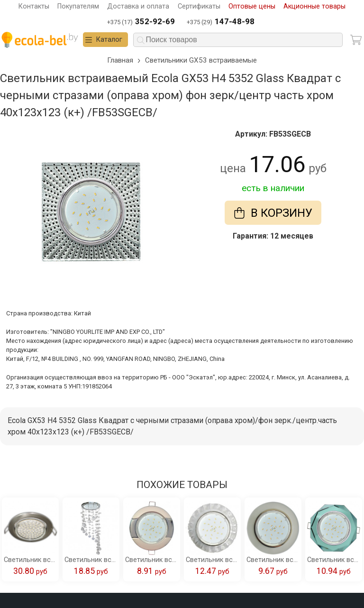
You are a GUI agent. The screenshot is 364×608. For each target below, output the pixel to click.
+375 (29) (221, 22)
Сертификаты (199, 6)
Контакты (34, 6)
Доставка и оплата (138, 6)
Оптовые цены (252, 6)
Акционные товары (314, 6)
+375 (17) (141, 22)
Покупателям (78, 6)
